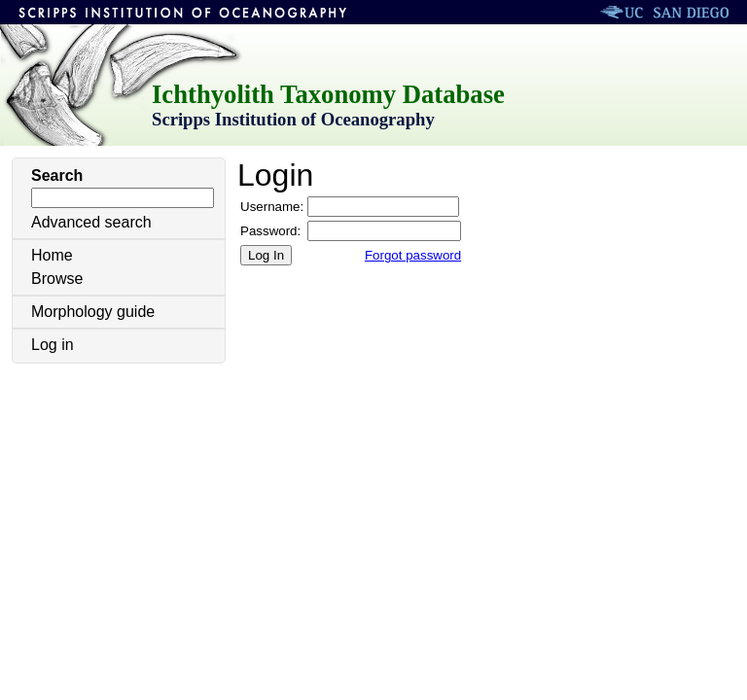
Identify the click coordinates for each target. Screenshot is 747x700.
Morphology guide (93, 312)
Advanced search (91, 222)
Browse (57, 279)
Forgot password (413, 255)
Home (52, 255)
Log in (53, 345)
